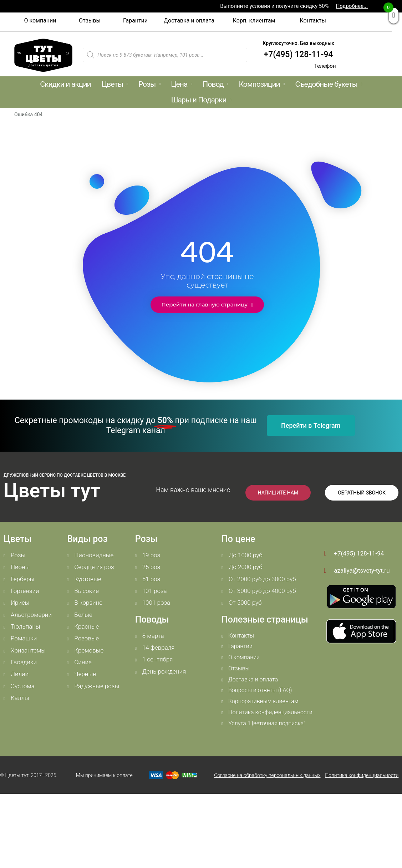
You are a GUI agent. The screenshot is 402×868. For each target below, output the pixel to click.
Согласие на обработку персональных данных (267, 775)
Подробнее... (352, 6)
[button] (40, 21)
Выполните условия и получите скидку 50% (274, 6)
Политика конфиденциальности (362, 775)
